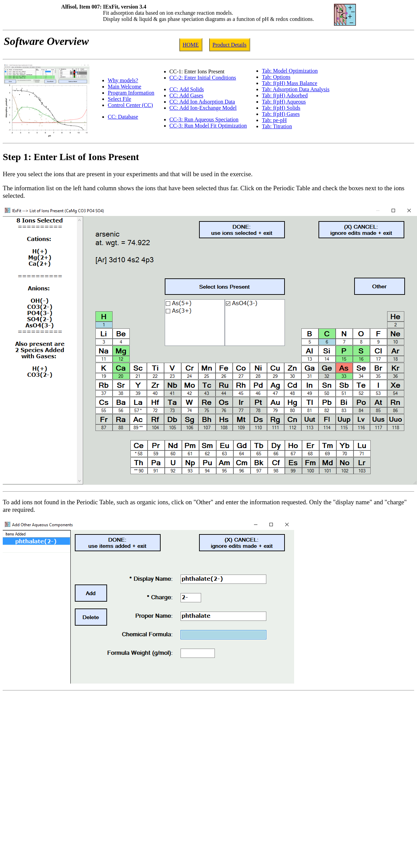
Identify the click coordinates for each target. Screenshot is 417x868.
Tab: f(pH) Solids (281, 108)
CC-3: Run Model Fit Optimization (208, 126)
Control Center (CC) (130, 105)
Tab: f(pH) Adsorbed (285, 95)
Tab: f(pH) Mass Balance (289, 83)
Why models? (123, 80)
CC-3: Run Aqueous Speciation (204, 119)
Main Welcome (125, 87)
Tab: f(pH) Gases (281, 114)
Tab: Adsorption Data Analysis (296, 89)
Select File (119, 99)
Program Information (131, 93)
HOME (191, 45)
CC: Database (123, 117)
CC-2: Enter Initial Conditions (203, 78)
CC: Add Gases (187, 95)
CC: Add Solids (187, 89)
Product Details (229, 45)
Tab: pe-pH (274, 120)
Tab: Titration (277, 126)
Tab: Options (276, 77)
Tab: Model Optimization (290, 71)
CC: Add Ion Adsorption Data (202, 102)
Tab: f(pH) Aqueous (284, 102)
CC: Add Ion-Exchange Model (203, 108)
